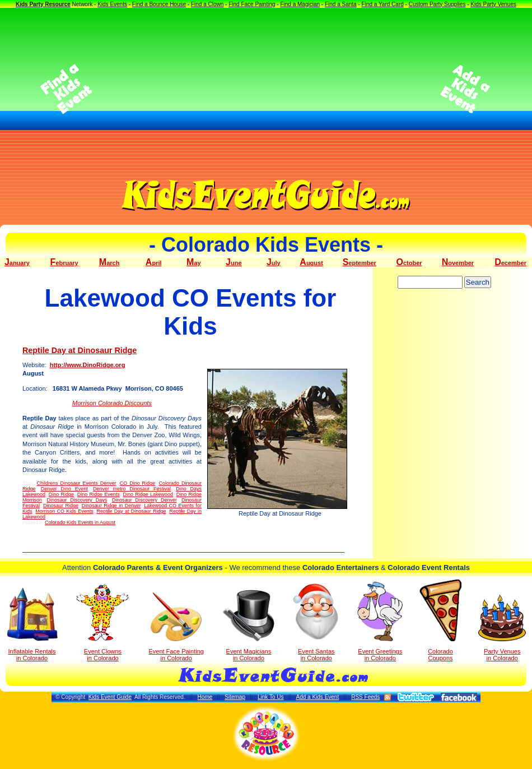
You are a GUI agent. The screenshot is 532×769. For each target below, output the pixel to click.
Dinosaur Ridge (61, 506)
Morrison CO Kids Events (64, 511)
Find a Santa (341, 4)
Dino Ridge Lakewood (148, 494)
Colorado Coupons (440, 620)
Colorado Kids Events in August (80, 522)
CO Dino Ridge (137, 483)
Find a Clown (207, 4)
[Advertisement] (266, 89)
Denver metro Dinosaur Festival (132, 489)
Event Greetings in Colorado (380, 622)
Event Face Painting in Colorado (176, 627)
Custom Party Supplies (437, 4)
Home (205, 697)
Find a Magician (300, 4)
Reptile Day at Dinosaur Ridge (80, 350)
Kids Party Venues (493, 4)
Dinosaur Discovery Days (77, 500)
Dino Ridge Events (99, 494)
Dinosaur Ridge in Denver (111, 506)
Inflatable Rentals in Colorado (32, 624)
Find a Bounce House (159, 4)
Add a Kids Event (317, 697)
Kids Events (112, 4)
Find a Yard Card (383, 4)
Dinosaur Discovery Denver (144, 500)
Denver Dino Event (64, 489)
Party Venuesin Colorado (502, 628)
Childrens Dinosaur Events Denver (76, 483)
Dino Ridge (61, 494)
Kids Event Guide (110, 697)
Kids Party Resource (43, 4)
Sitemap (235, 697)
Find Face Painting (252, 4)
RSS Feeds (365, 697)
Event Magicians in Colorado (249, 626)
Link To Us (271, 697)
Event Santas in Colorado (316, 622)
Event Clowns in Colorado (103, 623)
